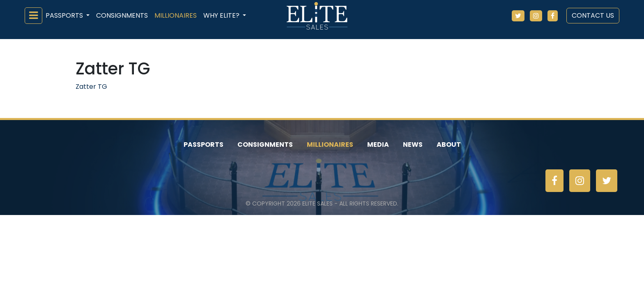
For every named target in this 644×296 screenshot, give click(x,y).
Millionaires (176, 15)
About (449, 145)
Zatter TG (91, 87)
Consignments (122, 15)
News (413, 145)
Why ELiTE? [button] (222, 15)
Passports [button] (65, 15)
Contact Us (593, 15)
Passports (204, 145)
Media (378, 145)
